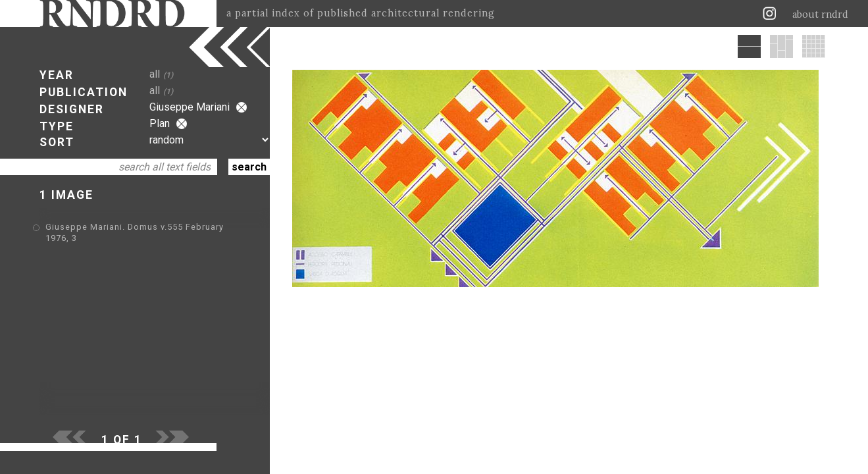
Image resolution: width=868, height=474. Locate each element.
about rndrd (820, 14)
